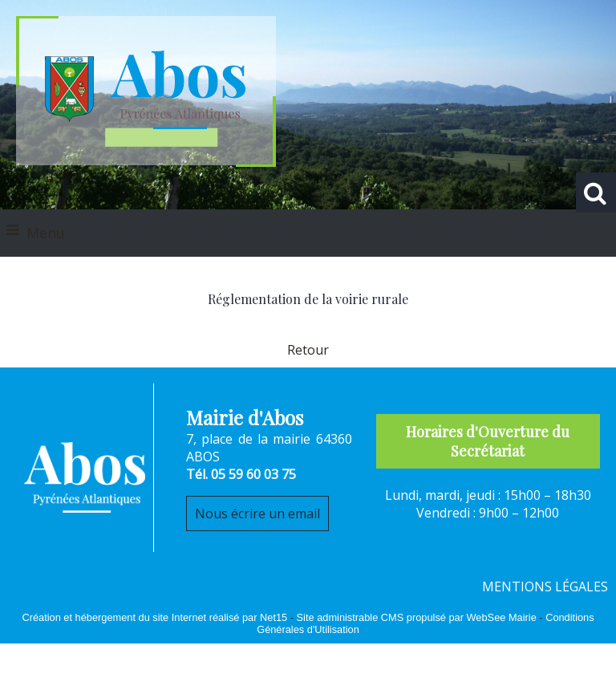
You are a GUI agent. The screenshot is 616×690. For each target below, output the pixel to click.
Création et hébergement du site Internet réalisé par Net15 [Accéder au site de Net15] (154, 617)
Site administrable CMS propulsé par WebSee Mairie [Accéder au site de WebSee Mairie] (417, 617)
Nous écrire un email (257, 513)
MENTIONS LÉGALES (545, 586)
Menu (46, 233)
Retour (308, 350)
